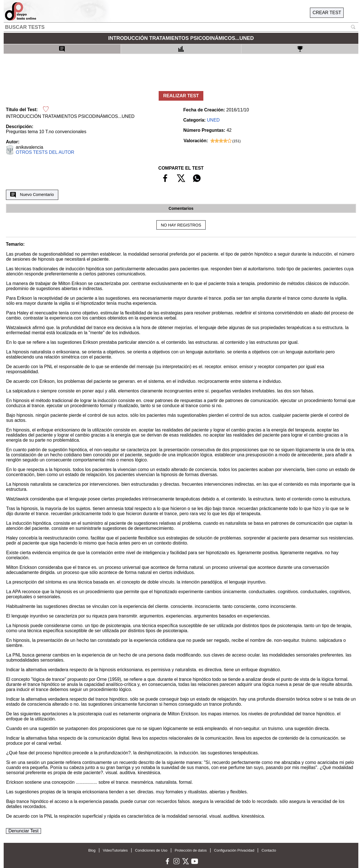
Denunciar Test (23, 831)
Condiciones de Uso (151, 850)
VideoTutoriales (115, 850)
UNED (213, 120)
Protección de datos (191, 850)
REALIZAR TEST (181, 96)
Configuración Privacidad (234, 850)
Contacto (269, 850)
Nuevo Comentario (32, 195)
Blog (92, 850)
